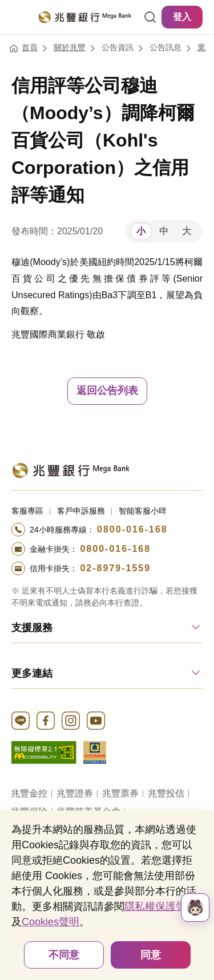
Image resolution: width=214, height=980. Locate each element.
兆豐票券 (120, 793)
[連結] (150, 17)
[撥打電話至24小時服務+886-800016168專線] (107, 530)
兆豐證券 (75, 793)
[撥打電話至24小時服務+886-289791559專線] (107, 568)
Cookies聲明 (51, 922)
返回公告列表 (107, 391)
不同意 (64, 955)
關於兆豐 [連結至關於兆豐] (70, 47)
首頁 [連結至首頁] (30, 47)
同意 (151, 955)
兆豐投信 (166, 793)
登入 (182, 17)
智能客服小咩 (143, 511)
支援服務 (32, 628)
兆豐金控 (29, 793)
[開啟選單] (18, 17)
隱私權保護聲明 (160, 906)
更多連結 (32, 673)
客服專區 (27, 511)
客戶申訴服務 (81, 511)
